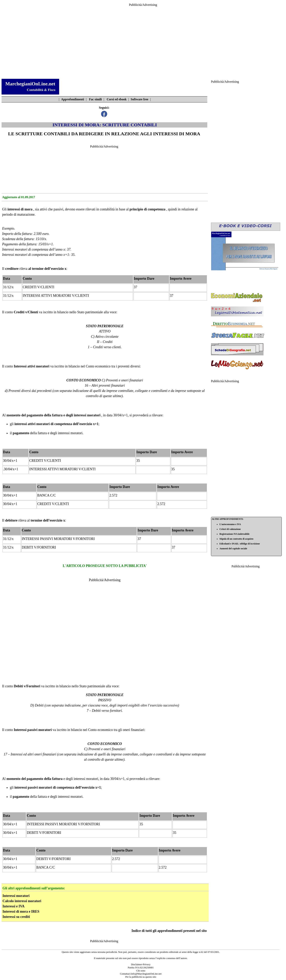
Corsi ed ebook (117, 99)
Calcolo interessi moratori (22, 901)
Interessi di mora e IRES (21, 911)
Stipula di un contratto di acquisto (236, 539)
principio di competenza (147, 209)
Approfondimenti (73, 99)
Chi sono (141, 971)
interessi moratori (87, 415)
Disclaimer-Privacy (141, 964)
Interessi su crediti (16, 917)
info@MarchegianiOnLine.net (146, 974)
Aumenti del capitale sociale (233, 549)
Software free (140, 99)
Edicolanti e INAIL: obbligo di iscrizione (240, 544)
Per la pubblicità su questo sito (141, 977)
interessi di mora (20, 209)
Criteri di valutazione (230, 529)
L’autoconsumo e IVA (230, 524)
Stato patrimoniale (90, 312)
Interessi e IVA (13, 906)
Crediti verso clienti (107, 347)
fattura (42, 433)
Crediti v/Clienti (26, 312)
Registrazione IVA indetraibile (235, 534)
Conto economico (98, 366)
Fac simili (95, 99)
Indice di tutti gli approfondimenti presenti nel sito (169, 931)
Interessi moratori (16, 896)
